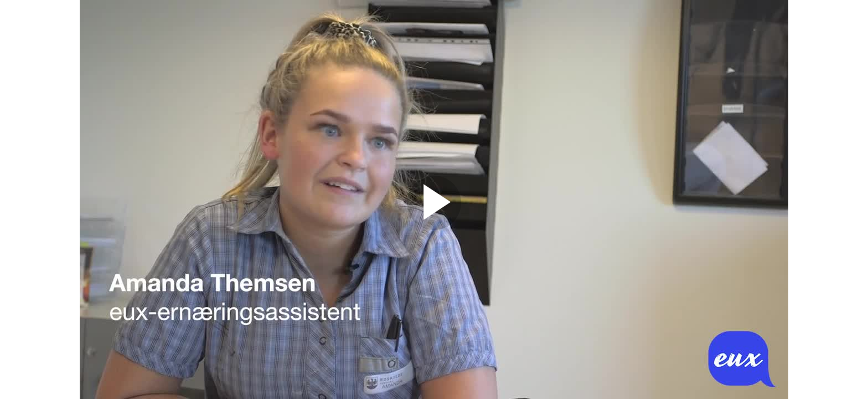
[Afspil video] (434, 227)
